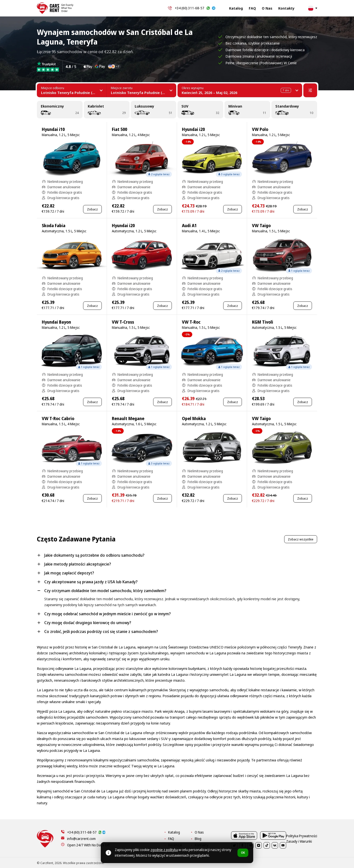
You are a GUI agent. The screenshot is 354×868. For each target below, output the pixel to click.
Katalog (236, 8)
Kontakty (286, 8)
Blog (229, 839)
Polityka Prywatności (274, 863)
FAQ (252, 8)
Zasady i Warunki (305, 863)
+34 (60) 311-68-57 (190, 8)
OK (243, 853)
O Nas (267, 8)
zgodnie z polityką (164, 850)
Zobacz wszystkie (301, 539)
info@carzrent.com (81, 839)
